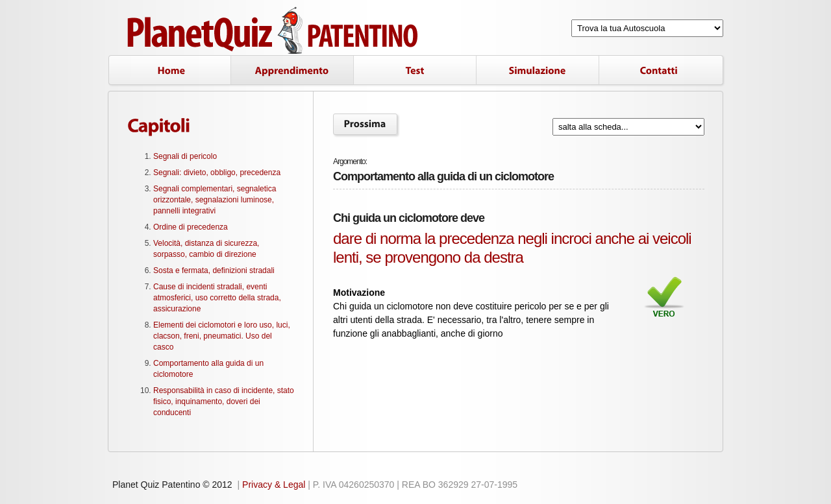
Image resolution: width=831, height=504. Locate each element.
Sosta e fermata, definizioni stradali (214, 270)
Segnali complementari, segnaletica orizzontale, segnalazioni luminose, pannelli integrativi (215, 200)
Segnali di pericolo (185, 156)
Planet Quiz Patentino (274, 31)
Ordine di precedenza (191, 227)
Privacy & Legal (274, 485)
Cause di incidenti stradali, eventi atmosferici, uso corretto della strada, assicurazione (217, 298)
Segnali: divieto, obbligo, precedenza (217, 173)
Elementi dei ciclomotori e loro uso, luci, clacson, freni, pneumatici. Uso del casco (222, 336)
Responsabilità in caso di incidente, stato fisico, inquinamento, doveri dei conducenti (224, 402)
